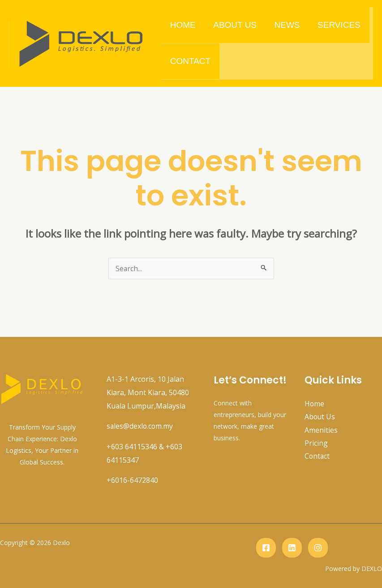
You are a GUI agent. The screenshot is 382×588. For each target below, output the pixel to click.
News (285, 25)
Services (337, 25)
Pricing (316, 443)
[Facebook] (266, 548)
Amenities (321, 430)
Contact (190, 61)
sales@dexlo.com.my (140, 426)
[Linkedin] (292, 548)
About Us (234, 25)
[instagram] (318, 548)
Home (182, 25)
